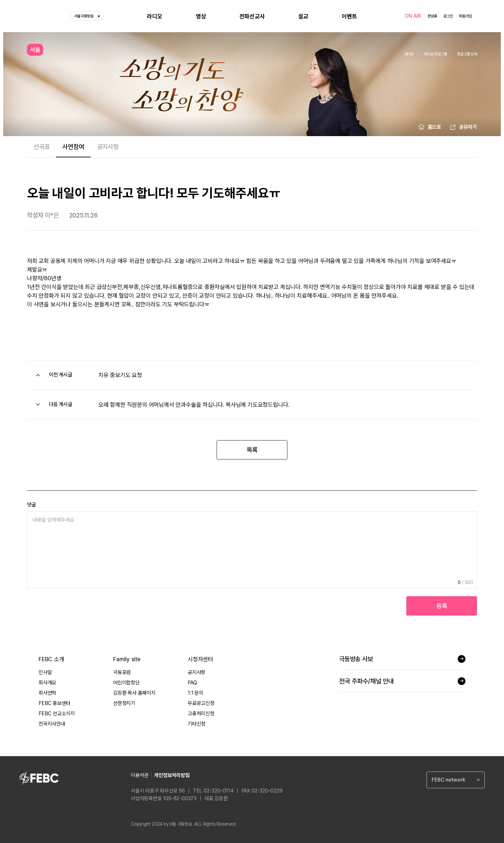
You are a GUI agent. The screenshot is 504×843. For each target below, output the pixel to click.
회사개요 (47, 683)
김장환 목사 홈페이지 (134, 693)
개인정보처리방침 (172, 775)
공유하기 (468, 127)
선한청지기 (124, 703)
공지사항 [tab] (108, 147)
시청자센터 (200, 659)
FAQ (192, 683)
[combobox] (456, 780)
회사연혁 (47, 693)
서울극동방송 (87, 16)
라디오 (409, 54)
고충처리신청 (201, 713)
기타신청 (197, 724)
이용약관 (140, 775)
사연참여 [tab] (73, 147)
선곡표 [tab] (41, 147)
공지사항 (197, 672)
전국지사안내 (52, 724)
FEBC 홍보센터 (54, 703)
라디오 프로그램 (435, 54)
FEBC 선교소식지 (57, 713)
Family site (127, 659)
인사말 (45, 672)
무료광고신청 (201, 703)
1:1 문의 (196, 693)
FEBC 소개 (51, 659)
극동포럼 (122, 672)
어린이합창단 (126, 683)
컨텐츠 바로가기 (0, 0)
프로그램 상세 (467, 54)
